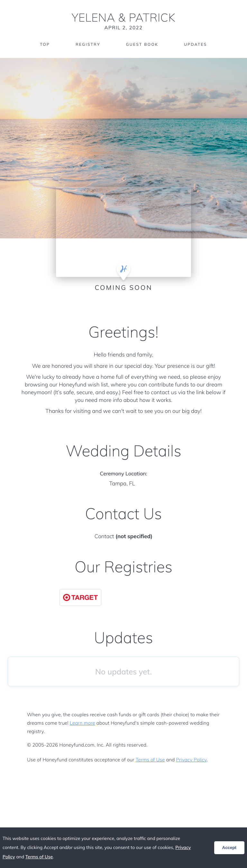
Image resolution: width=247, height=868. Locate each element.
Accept (229, 848)
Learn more (82, 723)
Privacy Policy (191, 760)
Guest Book (142, 44)
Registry (88, 44)
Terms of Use (150, 760)
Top (45, 44)
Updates (196, 44)
